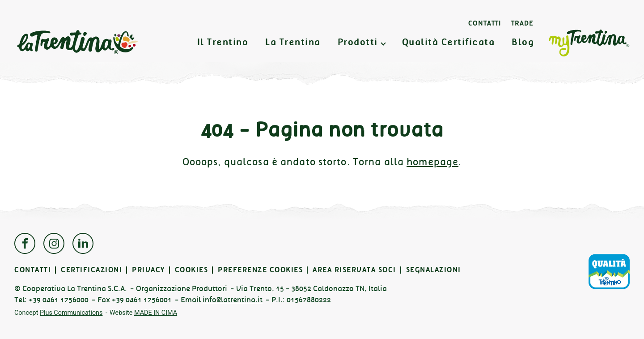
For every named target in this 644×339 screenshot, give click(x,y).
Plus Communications (71, 313)
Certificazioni (91, 270)
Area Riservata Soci (354, 270)
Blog (523, 42)
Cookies (192, 270)
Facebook (25, 243)
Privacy (148, 270)
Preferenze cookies (260, 270)
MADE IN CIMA (156, 313)
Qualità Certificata (449, 42)
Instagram (54, 243)
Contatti (485, 23)
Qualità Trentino (609, 271)
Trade (522, 23)
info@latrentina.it (233, 300)
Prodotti (358, 42)
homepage (432, 162)
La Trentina (77, 43)
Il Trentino (223, 42)
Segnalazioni (434, 270)
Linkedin (83, 243)
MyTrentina (589, 43)
